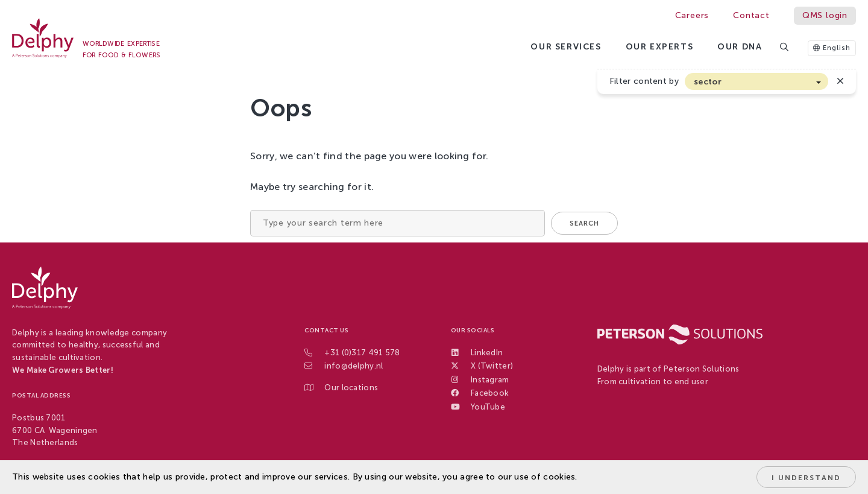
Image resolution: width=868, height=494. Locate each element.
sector (708, 82)
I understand (806, 478)
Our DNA (740, 47)
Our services (566, 47)
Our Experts (660, 47)
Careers (692, 15)
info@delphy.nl (354, 366)
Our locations (351, 388)
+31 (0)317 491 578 (362, 353)
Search (584, 223)
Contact (751, 15)
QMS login (825, 15)
